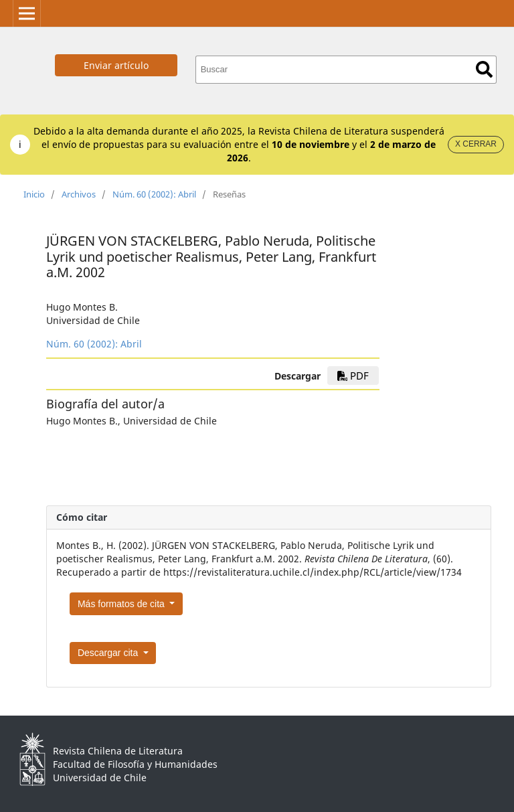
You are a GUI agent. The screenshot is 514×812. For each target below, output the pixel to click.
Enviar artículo (116, 65)
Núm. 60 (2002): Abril (154, 194)
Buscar (484, 69)
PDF (353, 376)
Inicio (34, 194)
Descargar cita (109, 653)
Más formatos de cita (122, 604)
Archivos (79, 194)
